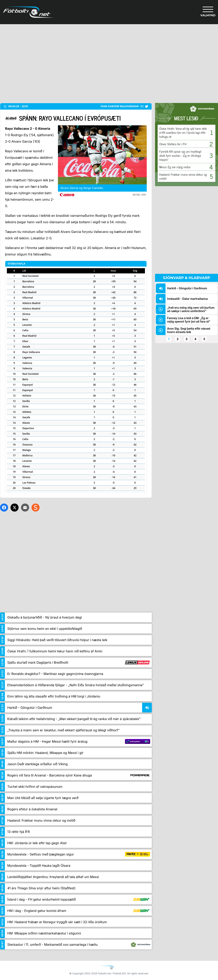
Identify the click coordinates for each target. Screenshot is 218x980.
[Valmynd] (208, 12)
